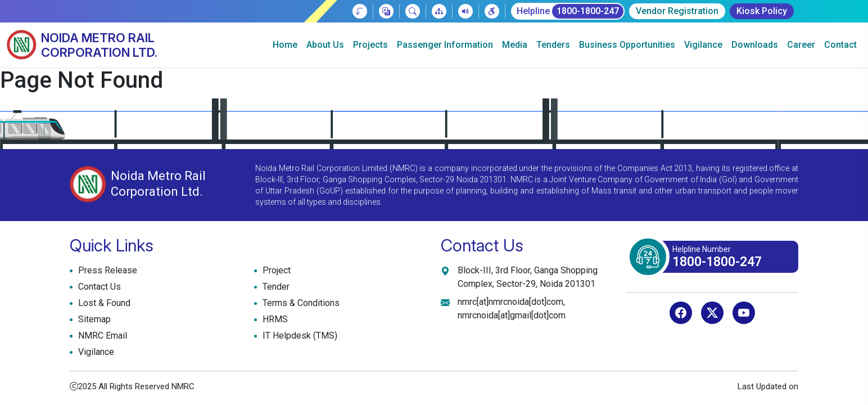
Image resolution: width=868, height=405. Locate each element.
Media (515, 45)
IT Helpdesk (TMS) (299, 336)
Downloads (755, 45)
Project (275, 271)
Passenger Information (445, 45)
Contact (840, 45)
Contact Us (98, 287)
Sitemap (93, 319)
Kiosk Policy (762, 11)
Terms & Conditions (300, 303)
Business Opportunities (627, 45)
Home (285, 45)
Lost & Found (103, 303)
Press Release (106, 271)
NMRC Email (101, 336)
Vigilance (703, 45)
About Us (325, 45)
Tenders (553, 45)
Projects (370, 45)
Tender (275, 287)
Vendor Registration (677, 11)
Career (801, 45)
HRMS (274, 319)
